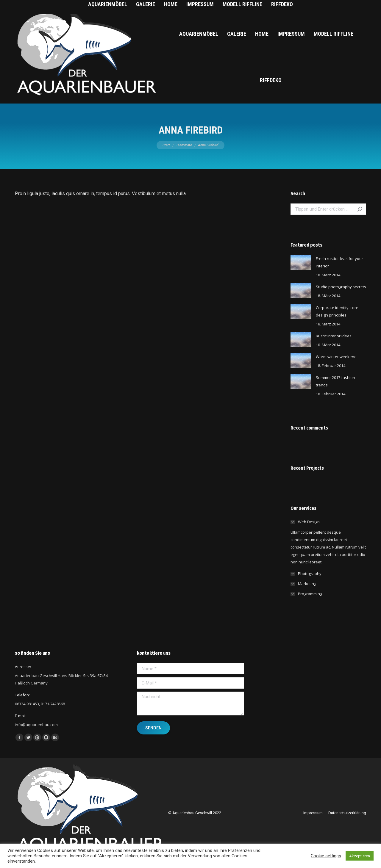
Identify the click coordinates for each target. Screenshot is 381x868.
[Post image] (301, 262)
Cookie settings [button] (326, 856)
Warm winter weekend (336, 357)
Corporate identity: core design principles (337, 311)
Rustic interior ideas (334, 336)
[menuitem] (199, 34)
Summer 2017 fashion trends (335, 381)
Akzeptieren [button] (360, 856)
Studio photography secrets (341, 287)
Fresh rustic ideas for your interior (339, 262)
